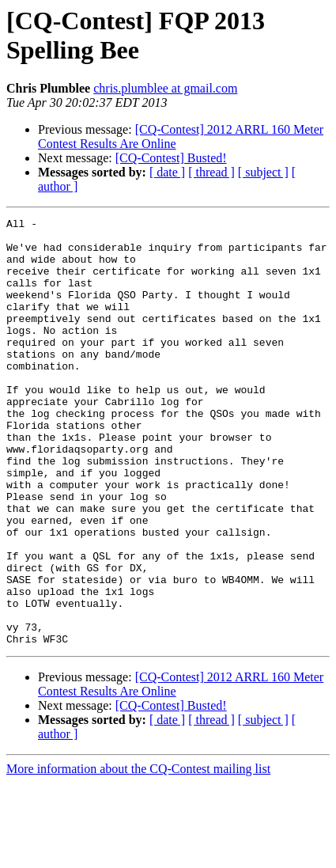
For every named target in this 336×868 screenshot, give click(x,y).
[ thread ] (211, 172)
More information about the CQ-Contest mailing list (138, 854)
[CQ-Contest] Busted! (171, 158)
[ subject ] (263, 172)
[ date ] (167, 172)
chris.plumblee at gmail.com (165, 88)
